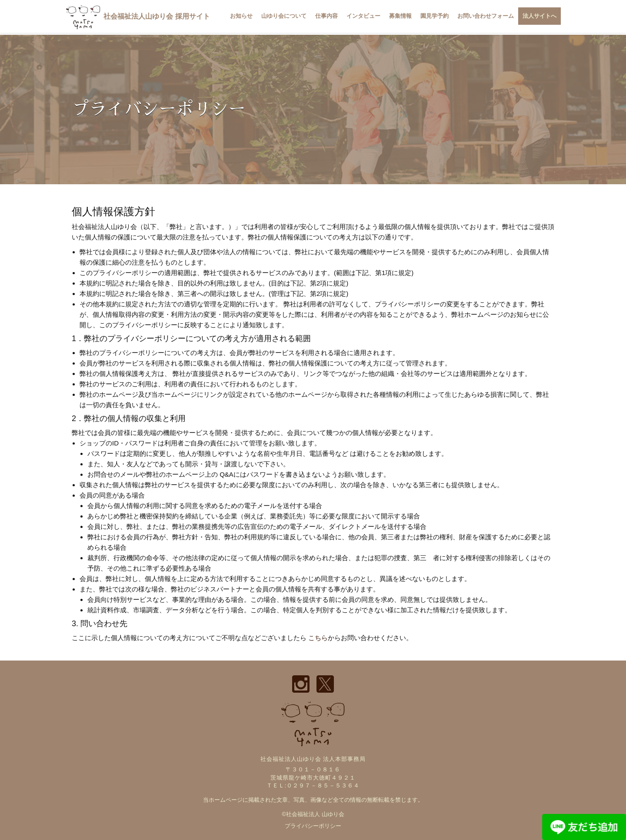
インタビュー (363, 16)
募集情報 (400, 16)
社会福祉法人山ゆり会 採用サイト (138, 16)
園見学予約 (435, 16)
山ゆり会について (284, 16)
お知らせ (241, 16)
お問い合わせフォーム (486, 16)
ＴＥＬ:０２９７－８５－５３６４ (313, 785)
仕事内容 (326, 16)
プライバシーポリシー (313, 826)
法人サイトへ (539, 16)
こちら (318, 638)
